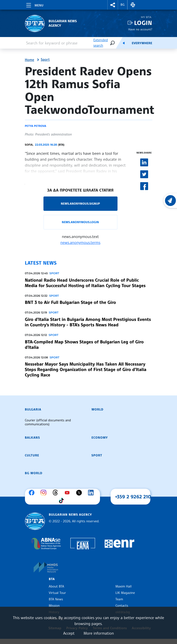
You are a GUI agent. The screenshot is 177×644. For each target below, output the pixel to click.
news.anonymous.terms (80, 242)
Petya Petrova (36, 126)
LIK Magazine (125, 593)
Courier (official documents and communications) (48, 422)
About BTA (57, 586)
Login (143, 23)
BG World (34, 473)
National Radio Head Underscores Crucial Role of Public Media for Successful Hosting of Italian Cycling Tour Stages (85, 283)
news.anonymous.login (80, 222)
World (98, 410)
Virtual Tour (58, 593)
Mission (54, 606)
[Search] (112, 43)
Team (119, 599)
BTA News (56, 599)
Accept (69, 633)
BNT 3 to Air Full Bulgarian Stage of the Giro (70, 302)
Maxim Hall (124, 586)
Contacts (122, 606)
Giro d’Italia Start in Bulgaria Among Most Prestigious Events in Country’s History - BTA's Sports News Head (88, 322)
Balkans (32, 438)
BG (123, 5)
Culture (32, 455)
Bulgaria (33, 410)
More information (99, 633)
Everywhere (142, 43)
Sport (45, 60)
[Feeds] (124, 43)
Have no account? (140, 29)
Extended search (100, 43)
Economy (100, 438)
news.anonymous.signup (80, 204)
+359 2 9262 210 (133, 497)
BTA (52, 579)
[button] (113, 5)
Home (30, 60)
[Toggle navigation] (34, 4)
